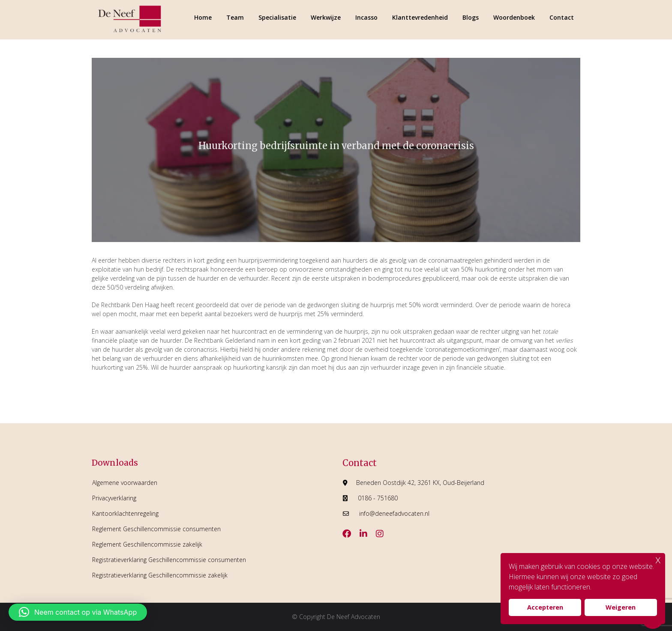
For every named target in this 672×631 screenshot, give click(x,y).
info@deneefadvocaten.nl (394, 513)
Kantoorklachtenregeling (125, 513)
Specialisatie (277, 17)
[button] (78, 612)
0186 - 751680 (378, 498)
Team (235, 17)
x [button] (658, 559)
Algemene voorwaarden (125, 483)
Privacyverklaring (114, 498)
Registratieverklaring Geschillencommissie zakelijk (160, 575)
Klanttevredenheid (420, 17)
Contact (562, 17)
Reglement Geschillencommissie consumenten (156, 529)
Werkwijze (326, 17)
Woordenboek (514, 17)
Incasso (366, 17)
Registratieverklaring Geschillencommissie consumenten (169, 560)
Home (203, 17)
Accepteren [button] (545, 607)
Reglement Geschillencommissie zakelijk (147, 544)
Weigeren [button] (621, 607)
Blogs (471, 17)
